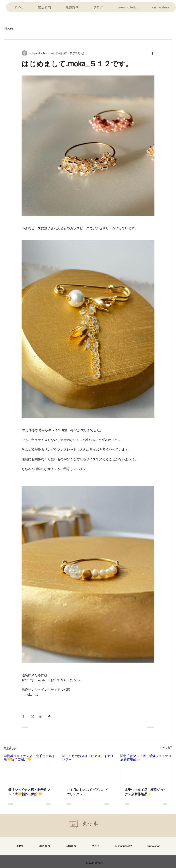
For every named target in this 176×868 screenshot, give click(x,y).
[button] (72, 7)
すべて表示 (166, 747)
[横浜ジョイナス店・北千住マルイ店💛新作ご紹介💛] (30, 769)
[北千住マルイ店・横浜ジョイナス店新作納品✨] (146, 769)
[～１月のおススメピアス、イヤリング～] (88, 769)
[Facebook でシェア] (23, 716)
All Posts (8, 28)
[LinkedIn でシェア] (41, 716)
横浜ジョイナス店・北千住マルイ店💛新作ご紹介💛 (29, 792)
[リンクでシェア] (50, 716)
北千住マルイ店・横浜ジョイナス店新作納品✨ (146, 792)
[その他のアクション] (152, 53)
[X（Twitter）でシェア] (32, 716)
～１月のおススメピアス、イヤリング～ (87, 792)
